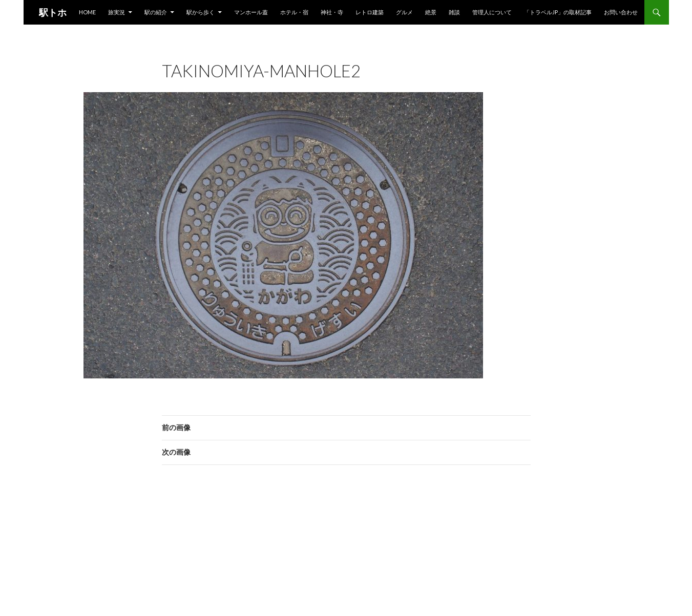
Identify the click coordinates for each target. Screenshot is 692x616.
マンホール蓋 (251, 12)
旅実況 (117, 12)
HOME (87, 12)
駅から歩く (201, 12)
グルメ (404, 12)
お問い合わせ (621, 12)
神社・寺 (332, 12)
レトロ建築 (370, 12)
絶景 (431, 12)
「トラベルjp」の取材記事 (558, 12)
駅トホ (53, 12)
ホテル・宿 (294, 12)
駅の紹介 (156, 12)
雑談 (454, 12)
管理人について (492, 12)
